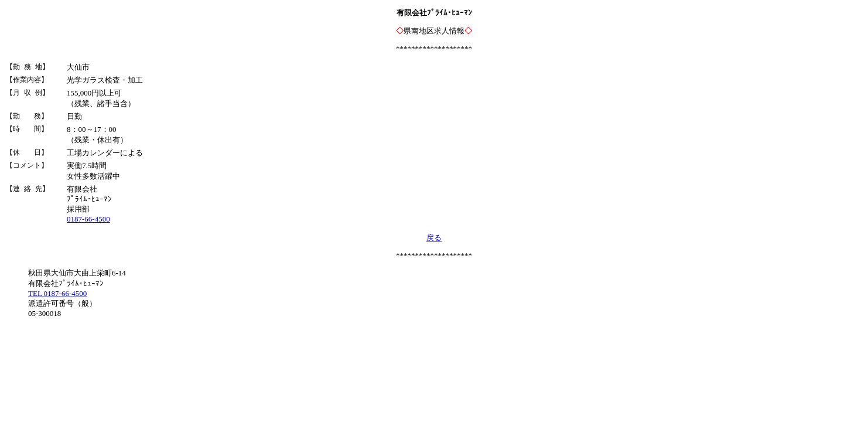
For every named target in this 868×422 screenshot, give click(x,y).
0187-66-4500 (88, 219)
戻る (434, 238)
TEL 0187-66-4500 (57, 293)
